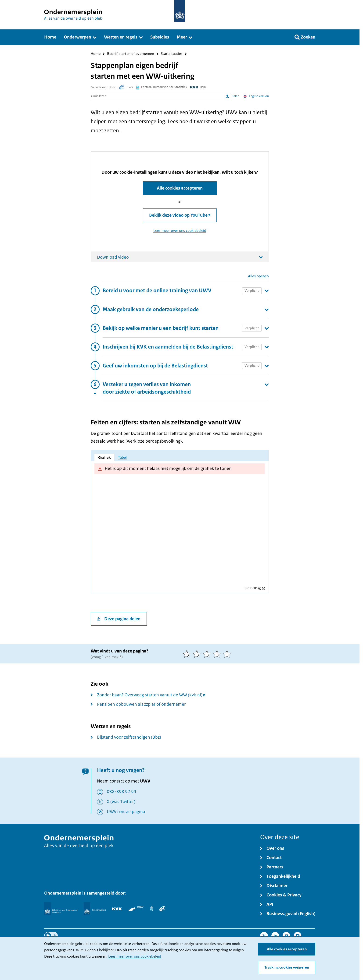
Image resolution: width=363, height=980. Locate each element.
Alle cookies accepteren (287, 949)
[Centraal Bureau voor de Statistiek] (152, 909)
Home (96, 54)
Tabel (122, 458)
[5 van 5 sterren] (228, 654)
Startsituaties (172, 54)
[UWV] (162, 909)
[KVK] (117, 909)
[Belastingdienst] (95, 909)
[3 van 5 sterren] (208, 654)
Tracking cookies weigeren (287, 967)
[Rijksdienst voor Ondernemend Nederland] (61, 909)
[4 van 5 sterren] (218, 654)
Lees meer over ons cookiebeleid (135, 956)
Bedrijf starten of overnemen (131, 54)
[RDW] (136, 909)
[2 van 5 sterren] (198, 654)
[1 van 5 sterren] (188, 654)
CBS (255, 588)
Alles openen (258, 276)
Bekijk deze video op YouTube (178, 215)
